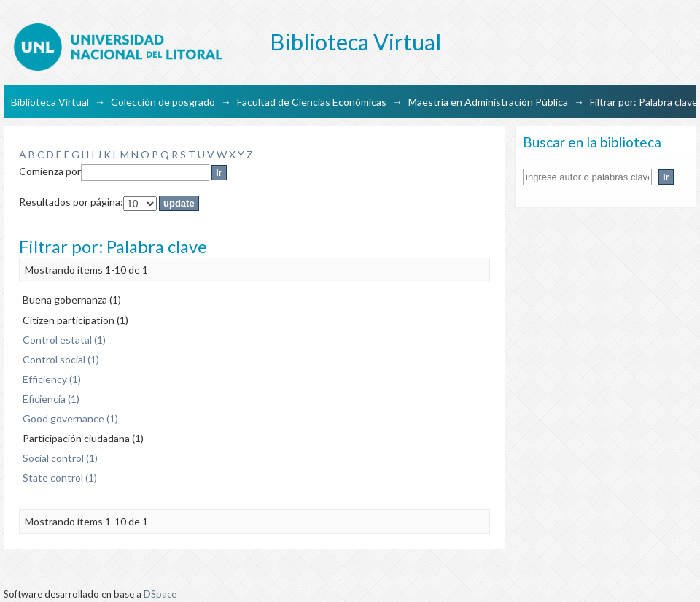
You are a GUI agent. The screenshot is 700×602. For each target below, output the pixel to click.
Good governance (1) (70, 418)
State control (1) (60, 478)
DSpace (160, 594)
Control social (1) (61, 359)
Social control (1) (60, 458)
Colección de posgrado (163, 102)
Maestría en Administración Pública (488, 102)
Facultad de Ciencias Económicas (312, 102)
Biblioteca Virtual (50, 102)
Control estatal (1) (64, 340)
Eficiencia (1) (51, 399)
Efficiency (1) (52, 379)
